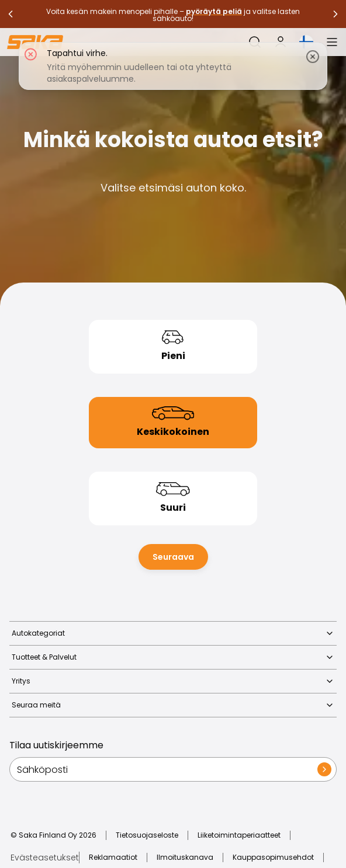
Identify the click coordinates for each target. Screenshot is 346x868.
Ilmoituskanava (185, 857)
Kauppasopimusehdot (273, 857)
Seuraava (173, 557)
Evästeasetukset (45, 857)
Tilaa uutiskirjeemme (56, 745)
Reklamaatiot (113, 857)
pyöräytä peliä (214, 11)
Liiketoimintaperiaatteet (239, 835)
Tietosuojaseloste (147, 835)
